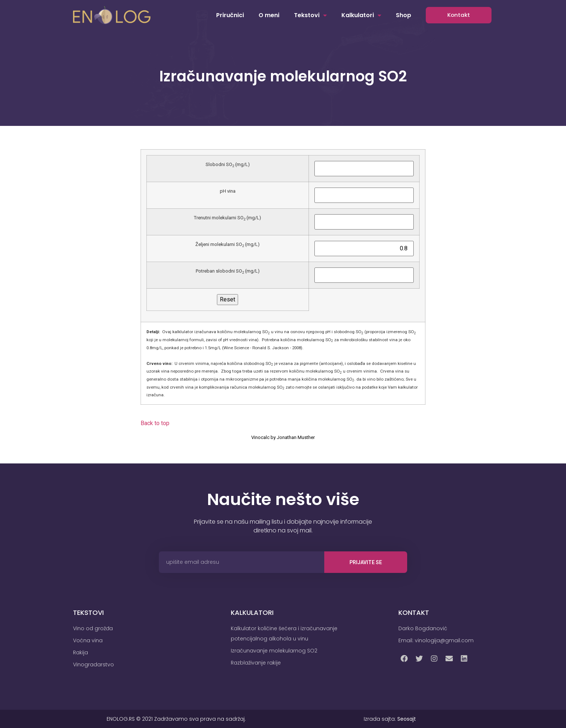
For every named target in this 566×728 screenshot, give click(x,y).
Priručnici (230, 15)
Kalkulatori (361, 15)
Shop (404, 15)
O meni (269, 15)
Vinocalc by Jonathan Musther (283, 437)
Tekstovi (310, 15)
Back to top (155, 423)
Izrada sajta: (390, 719)
